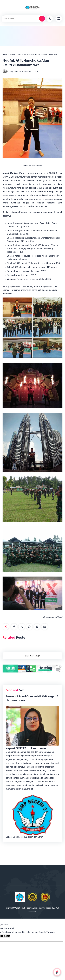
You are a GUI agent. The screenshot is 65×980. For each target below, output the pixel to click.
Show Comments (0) (32, 656)
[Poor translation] (7, 936)
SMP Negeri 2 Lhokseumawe (33, 908)
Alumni (12, 54)
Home (5, 54)
